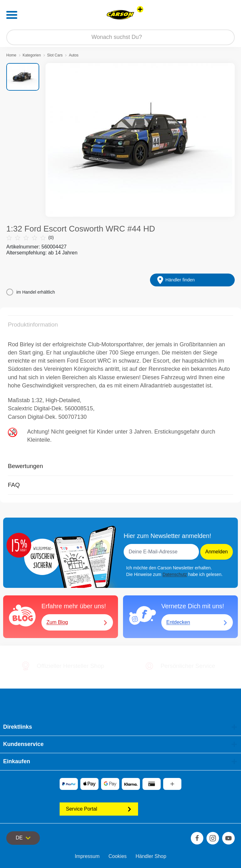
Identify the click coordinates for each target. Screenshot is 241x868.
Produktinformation (33, 325)
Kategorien (32, 55)
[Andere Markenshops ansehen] (140, 9)
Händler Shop (151, 856)
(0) (30, 238)
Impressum (87, 856)
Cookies (118, 856)
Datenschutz (175, 574)
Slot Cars (55, 55)
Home (11, 55)
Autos (74, 55)
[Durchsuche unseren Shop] (120, 37)
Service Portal (99, 809)
